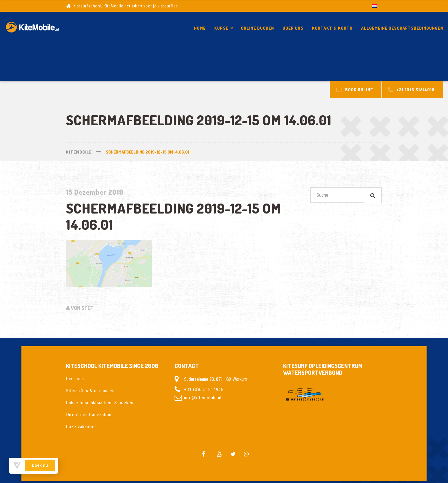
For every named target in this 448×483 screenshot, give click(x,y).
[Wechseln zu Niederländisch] (374, 6)
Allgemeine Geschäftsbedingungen (402, 28)
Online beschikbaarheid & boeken (100, 403)
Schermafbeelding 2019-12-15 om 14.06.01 (388, 65)
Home (200, 28)
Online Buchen (257, 28)
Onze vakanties (81, 427)
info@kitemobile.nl (203, 398)
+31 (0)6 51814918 (204, 390)
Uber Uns (293, 28)
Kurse (221, 28)
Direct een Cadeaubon (89, 415)
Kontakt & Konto (332, 28)
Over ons (75, 379)
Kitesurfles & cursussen (90, 391)
